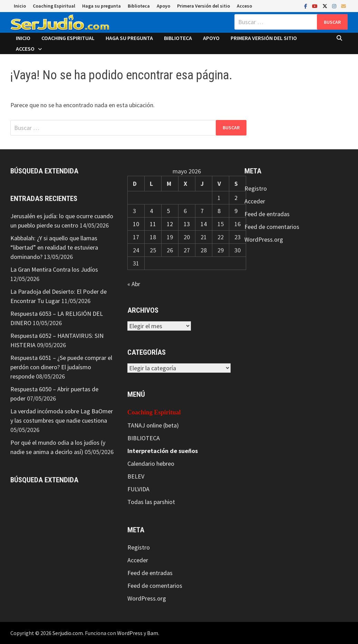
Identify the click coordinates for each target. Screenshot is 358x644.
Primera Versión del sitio (204, 6)
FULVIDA (138, 489)
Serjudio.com (68, 633)
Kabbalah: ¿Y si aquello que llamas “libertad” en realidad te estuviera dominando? (54, 247)
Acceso (244, 6)
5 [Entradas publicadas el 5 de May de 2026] (168, 211)
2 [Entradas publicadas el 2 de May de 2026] (236, 198)
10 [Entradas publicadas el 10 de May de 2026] (136, 224)
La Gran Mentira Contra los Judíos (54, 269)
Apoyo (163, 6)
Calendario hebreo (151, 464)
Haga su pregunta (101, 6)
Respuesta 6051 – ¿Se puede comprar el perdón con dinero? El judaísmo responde (61, 367)
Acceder (138, 560)
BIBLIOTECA (144, 438)
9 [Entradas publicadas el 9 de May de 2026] (236, 211)
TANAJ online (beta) (153, 425)
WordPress (130, 633)
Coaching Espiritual (54, 6)
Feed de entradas (150, 573)
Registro (139, 547)
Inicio (20, 6)
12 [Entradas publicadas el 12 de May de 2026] (170, 224)
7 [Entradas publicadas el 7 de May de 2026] (202, 211)
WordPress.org (147, 598)
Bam (153, 633)
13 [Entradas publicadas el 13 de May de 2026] (187, 224)
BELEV (136, 476)
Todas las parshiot (151, 502)
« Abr (134, 284)
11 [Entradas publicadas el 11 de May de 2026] (153, 224)
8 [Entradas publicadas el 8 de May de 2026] (219, 211)
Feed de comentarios (155, 586)
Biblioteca (139, 6)
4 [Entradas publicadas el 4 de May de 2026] (151, 211)
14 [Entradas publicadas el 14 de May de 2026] (204, 224)
